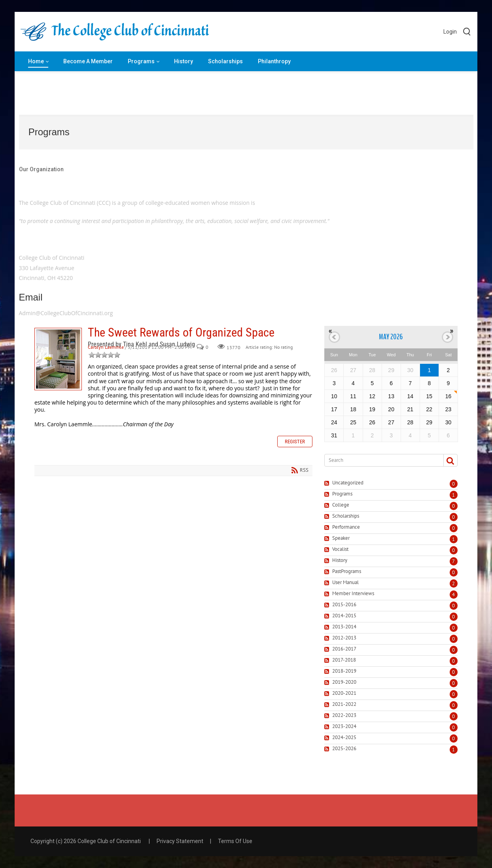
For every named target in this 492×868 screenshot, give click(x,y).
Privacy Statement (180, 841)
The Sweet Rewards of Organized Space (58, 359)
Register (295, 442)
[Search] (381, 460)
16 (448, 396)
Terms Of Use (235, 841)
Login (450, 32)
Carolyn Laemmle (106, 347)
